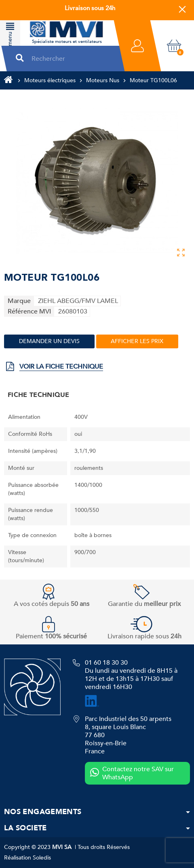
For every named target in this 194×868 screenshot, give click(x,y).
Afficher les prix (137, 341)
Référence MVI (29, 311)
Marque (19, 301)
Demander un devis (49, 341)
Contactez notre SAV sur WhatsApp (132, 773)
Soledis (42, 858)
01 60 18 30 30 (106, 663)
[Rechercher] (71, 59)
